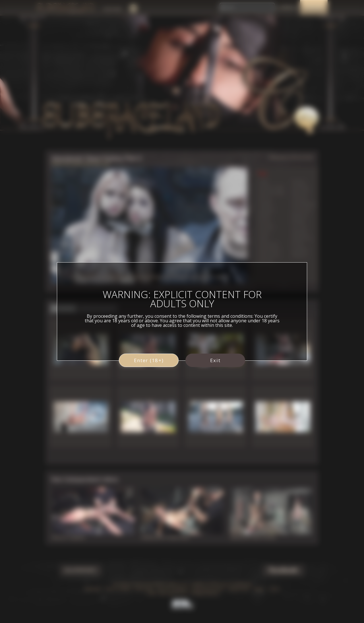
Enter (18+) (149, 360)
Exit (215, 360)
